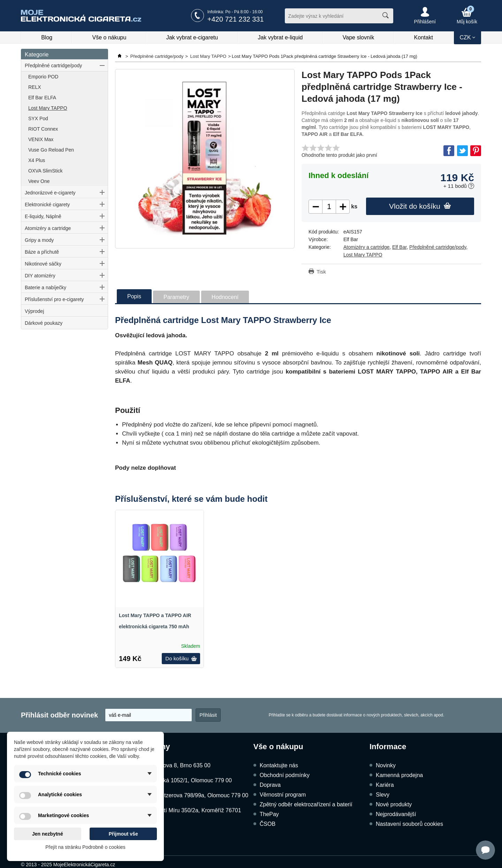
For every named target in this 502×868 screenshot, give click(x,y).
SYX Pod (38, 118)
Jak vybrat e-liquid (280, 37)
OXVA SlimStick (45, 171)
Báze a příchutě (42, 252)
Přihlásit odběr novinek (59, 715)
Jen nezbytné (48, 834)
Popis (134, 296)
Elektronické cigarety (47, 205)
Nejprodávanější (396, 814)
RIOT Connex (43, 129)
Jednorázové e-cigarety (50, 193)
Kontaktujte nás (279, 765)
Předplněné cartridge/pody (53, 66)
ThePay (269, 814)
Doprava (270, 785)
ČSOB (268, 824)
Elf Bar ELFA (42, 98)
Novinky (386, 765)
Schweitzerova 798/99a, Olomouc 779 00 (197, 795)
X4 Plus (37, 160)
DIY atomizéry (40, 276)
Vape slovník (358, 37)
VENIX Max (41, 139)
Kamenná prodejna (399, 775)
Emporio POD (43, 77)
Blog (47, 37)
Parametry (176, 297)
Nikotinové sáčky (43, 264)
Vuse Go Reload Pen (51, 150)
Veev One (39, 181)
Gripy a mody (39, 240)
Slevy (383, 795)
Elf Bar (399, 247)
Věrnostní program (283, 795)
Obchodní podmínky (285, 775)
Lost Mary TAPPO (48, 108)
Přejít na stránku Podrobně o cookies (85, 847)
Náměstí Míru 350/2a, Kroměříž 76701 (193, 810)
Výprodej (34, 311)
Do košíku (181, 658)
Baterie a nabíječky (45, 287)
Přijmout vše (123, 834)
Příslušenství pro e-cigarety (54, 299)
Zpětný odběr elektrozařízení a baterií (306, 804)
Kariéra (385, 785)
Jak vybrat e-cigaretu (192, 37)
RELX (35, 87)
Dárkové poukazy (44, 323)
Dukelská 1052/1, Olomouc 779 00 (189, 780)
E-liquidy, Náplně (43, 216)
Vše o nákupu (109, 37)
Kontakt (424, 37)
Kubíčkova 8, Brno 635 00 (178, 765)
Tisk (321, 272)
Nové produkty (394, 804)
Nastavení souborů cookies (409, 824)
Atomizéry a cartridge (48, 228)
